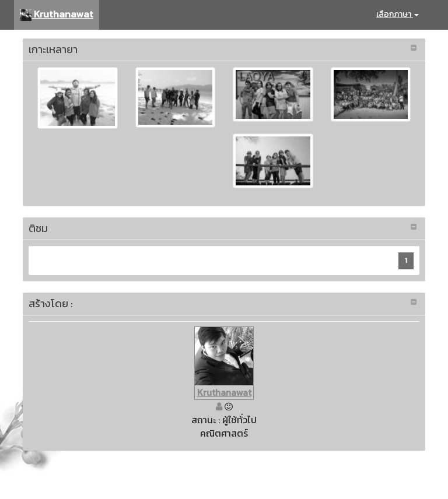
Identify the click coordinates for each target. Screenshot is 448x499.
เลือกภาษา (398, 14)
